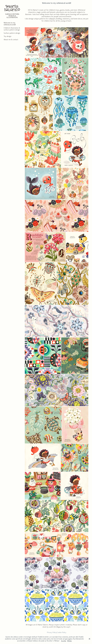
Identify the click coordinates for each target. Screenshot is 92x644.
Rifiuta (69, 641)
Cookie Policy (61, 632)
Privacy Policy (52, 632)
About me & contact (11, 39)
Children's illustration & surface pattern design (12, 29)
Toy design (8, 36)
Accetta (64, 641)
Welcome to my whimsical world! (10, 24)
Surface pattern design (12, 33)
